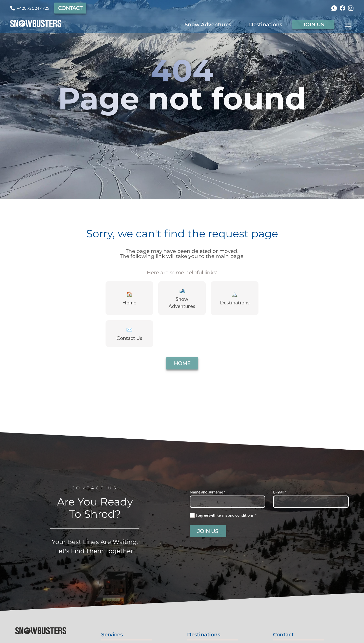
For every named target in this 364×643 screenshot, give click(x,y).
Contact (70, 8)
